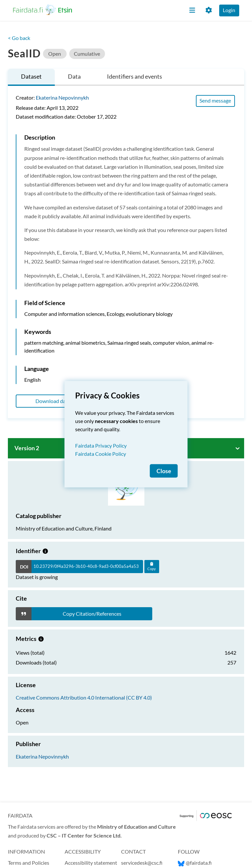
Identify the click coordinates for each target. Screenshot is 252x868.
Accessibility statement (91, 863)
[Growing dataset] (45, 551)
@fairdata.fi (195, 863)
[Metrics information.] (41, 639)
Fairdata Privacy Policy (101, 445)
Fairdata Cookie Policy (101, 453)
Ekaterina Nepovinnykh (62, 97)
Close (164, 471)
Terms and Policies (29, 863)
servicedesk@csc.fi (142, 863)
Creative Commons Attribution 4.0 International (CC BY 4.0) (84, 697)
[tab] (31, 77)
